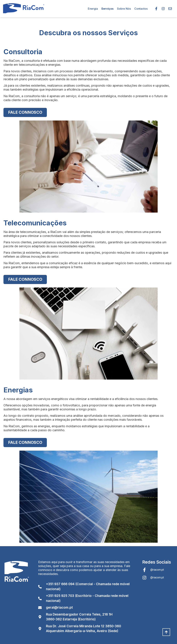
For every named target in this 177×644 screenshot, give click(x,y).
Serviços (107, 9)
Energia (93, 9)
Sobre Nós (124, 9)
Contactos (141, 9)
